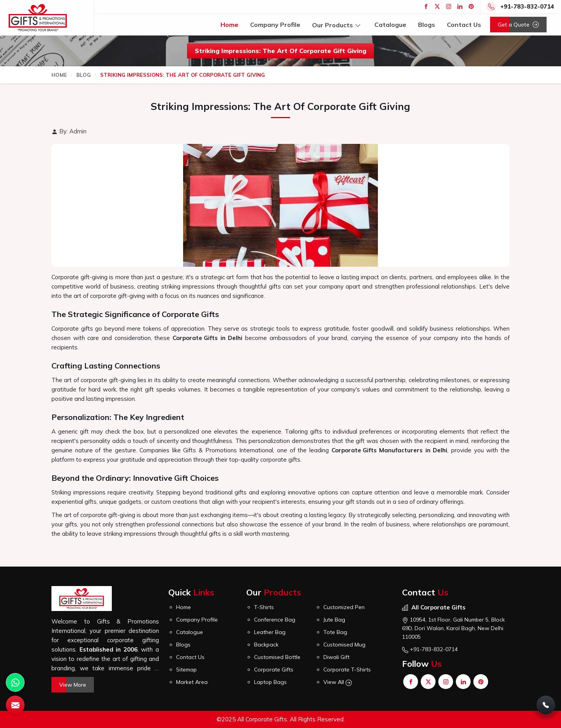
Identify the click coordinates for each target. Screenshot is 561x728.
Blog (84, 75)
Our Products (337, 25)
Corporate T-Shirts (347, 670)
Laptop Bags (270, 682)
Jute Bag (334, 620)
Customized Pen (344, 607)
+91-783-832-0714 (527, 6)
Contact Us (464, 25)
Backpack (266, 645)
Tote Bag (335, 632)
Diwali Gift (336, 657)
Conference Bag (275, 620)
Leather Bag (270, 632)
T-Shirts (264, 607)
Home (229, 25)
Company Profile (275, 25)
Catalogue (390, 25)
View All (338, 682)
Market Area (192, 682)
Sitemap (186, 670)
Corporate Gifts (195, 338)
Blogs (427, 25)
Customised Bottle (277, 657)
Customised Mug (344, 645)
